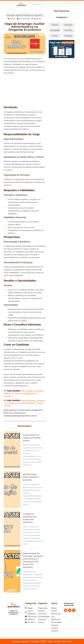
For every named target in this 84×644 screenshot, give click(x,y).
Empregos (11, 15)
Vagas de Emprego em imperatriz (29, 15)
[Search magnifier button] (65, 4)
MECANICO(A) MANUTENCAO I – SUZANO (31, 477)
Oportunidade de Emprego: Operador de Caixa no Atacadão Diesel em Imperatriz (24, 393)
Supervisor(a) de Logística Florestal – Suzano (32, 438)
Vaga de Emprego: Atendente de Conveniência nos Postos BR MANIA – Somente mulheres (24, 403)
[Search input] (47, 4)
